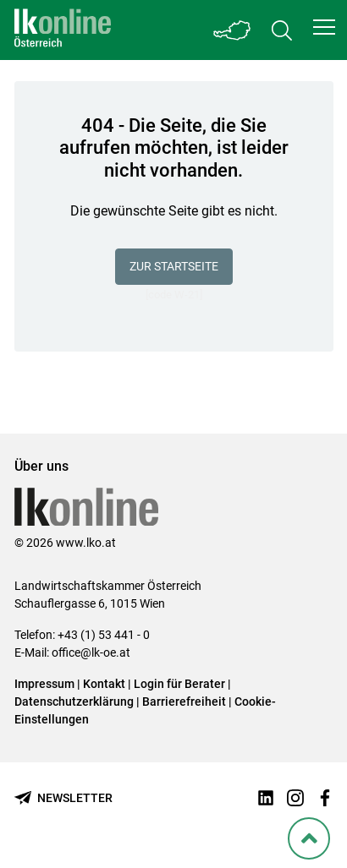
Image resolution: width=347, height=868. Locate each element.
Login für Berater (179, 684)
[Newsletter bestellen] (63, 798)
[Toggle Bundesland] (233, 30)
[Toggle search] (282, 30)
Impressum (44, 684)
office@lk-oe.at (91, 652)
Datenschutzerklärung (74, 701)
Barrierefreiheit (184, 701)
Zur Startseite (174, 266)
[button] (324, 27)
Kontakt (104, 684)
